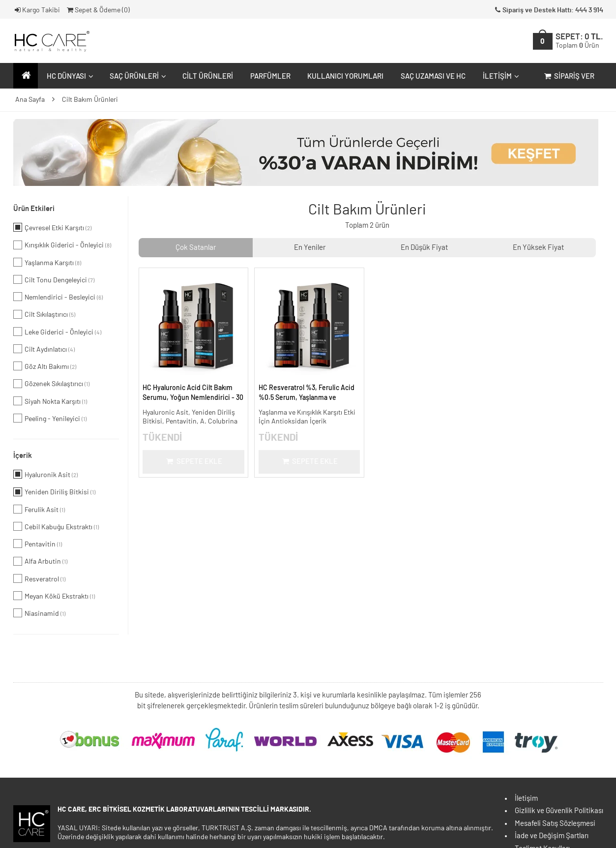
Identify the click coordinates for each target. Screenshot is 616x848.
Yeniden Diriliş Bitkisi (54, 492)
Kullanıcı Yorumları (345, 76)
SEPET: (579, 41)
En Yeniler (310, 248)
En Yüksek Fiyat (538, 248)
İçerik (23, 456)
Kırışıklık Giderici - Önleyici (62, 245)
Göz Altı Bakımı (45, 366)
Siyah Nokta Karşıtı (50, 401)
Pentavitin (38, 544)
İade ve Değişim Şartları (552, 836)
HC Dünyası (69, 76)
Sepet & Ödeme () (98, 10)
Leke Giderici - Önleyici (57, 332)
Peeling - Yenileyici (50, 418)
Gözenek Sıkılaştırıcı (51, 384)
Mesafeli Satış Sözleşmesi (555, 824)
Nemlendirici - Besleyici (58, 297)
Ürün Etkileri (34, 209)
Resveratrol (39, 578)
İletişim (500, 76)
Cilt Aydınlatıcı (44, 349)
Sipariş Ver (569, 76)
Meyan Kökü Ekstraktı (54, 596)
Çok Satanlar (196, 248)
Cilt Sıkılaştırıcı (44, 314)
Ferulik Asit (39, 509)
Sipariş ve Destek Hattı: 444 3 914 (548, 10)
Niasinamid (39, 613)
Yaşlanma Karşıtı (47, 262)
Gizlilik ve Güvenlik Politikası (559, 811)
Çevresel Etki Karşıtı (52, 227)
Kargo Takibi (37, 10)
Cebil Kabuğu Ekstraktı (56, 526)
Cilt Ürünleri (208, 76)
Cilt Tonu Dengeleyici (54, 279)
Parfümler (270, 76)
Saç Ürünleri (137, 76)
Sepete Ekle (193, 462)
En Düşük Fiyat (424, 248)
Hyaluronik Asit (45, 474)
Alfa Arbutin (40, 561)
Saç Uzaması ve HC (433, 76)
